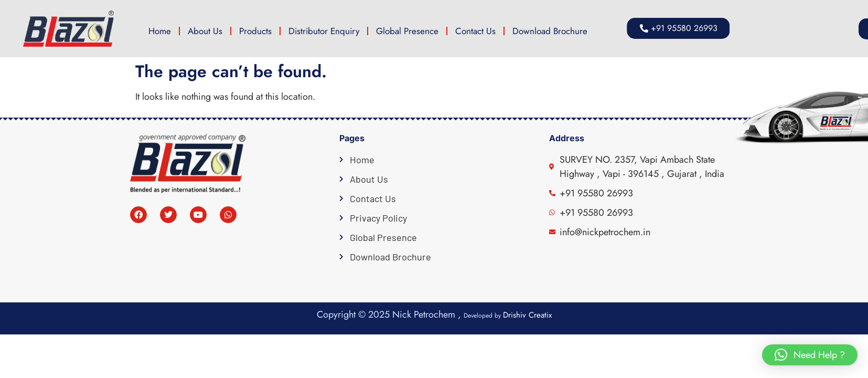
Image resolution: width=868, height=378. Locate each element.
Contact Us (475, 31)
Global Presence (407, 31)
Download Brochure (550, 31)
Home (160, 31)
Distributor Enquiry (324, 31)
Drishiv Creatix (527, 315)
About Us (205, 31)
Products (255, 31)
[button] (810, 355)
